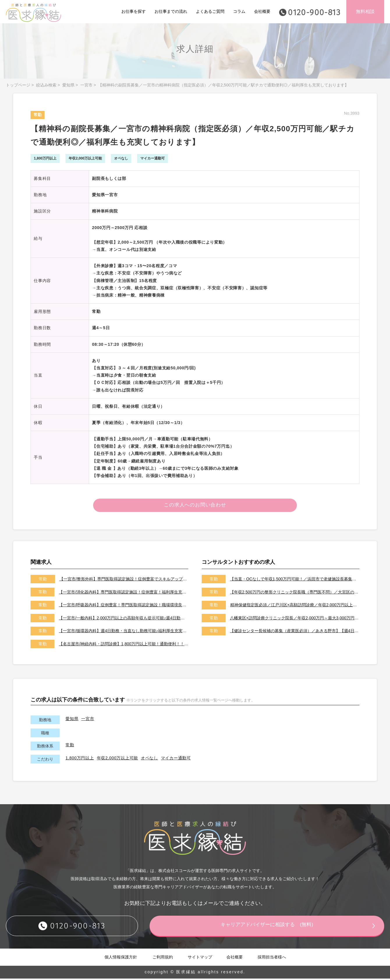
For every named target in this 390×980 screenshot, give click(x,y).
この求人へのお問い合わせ (195, 506)
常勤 (70, 746)
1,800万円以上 (80, 759)
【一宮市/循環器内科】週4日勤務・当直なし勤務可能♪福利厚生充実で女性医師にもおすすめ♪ (124, 632)
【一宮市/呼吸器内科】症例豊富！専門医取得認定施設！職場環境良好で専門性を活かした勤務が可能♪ (124, 606)
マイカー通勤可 (176, 759)
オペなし (149, 759)
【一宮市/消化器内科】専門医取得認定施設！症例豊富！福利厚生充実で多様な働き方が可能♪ (124, 593)
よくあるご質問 (210, 11)
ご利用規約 (163, 958)
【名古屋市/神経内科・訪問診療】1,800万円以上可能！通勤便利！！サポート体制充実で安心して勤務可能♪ (124, 645)
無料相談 (365, 11)
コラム (239, 11)
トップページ (18, 85)
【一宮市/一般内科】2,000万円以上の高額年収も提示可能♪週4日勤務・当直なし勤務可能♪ (124, 619)
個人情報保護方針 (121, 958)
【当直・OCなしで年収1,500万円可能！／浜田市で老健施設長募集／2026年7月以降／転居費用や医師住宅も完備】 (295, 580)
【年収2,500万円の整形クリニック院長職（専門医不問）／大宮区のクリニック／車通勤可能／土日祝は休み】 (295, 593)
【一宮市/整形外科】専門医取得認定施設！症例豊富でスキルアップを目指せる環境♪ (124, 580)
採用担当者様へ (272, 958)
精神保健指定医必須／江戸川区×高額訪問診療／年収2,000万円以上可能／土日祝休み (295, 606)
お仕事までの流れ (171, 11)
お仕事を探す (134, 11)
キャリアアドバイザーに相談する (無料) (272, 927)
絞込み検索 (46, 85)
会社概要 (262, 11)
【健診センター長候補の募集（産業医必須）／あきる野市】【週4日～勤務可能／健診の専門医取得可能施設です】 (295, 632)
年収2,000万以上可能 (117, 759)
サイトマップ (200, 958)
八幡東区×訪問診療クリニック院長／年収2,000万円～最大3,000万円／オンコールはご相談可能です (295, 619)
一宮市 (86, 85)
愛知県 (68, 85)
